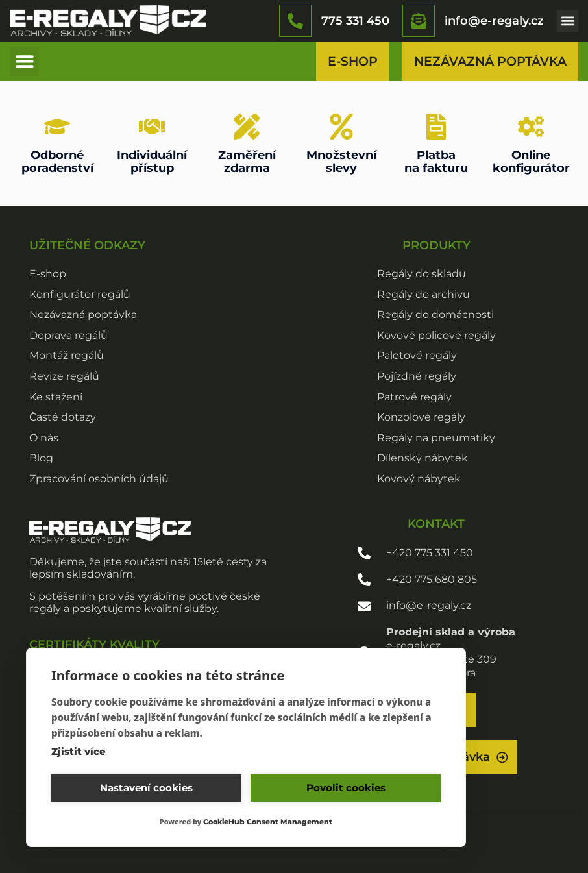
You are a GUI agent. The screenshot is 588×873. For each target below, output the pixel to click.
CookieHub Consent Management (268, 822)
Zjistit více (79, 751)
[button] (568, 21)
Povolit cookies (346, 788)
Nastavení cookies (146, 788)
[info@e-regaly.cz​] (419, 21)
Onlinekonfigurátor (531, 161)
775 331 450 (355, 20)
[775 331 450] (295, 21)
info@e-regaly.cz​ (494, 20)
